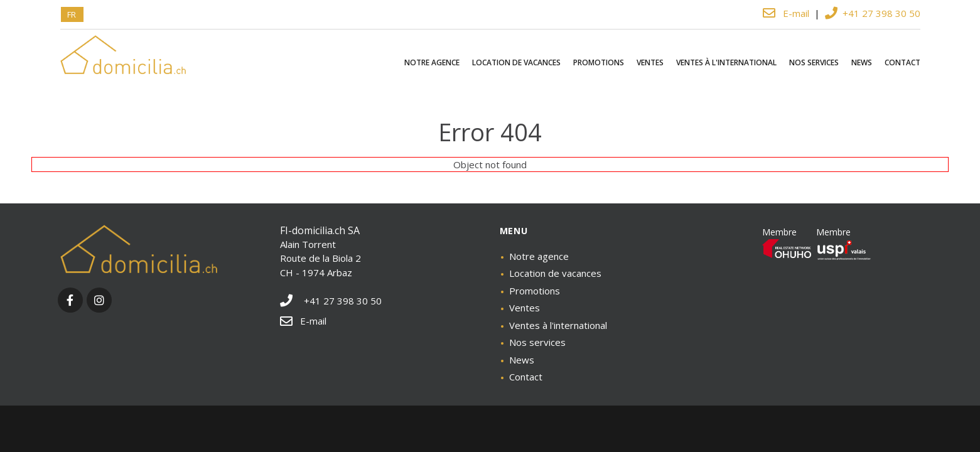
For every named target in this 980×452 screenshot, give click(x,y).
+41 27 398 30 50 (873, 13)
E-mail (787, 13)
